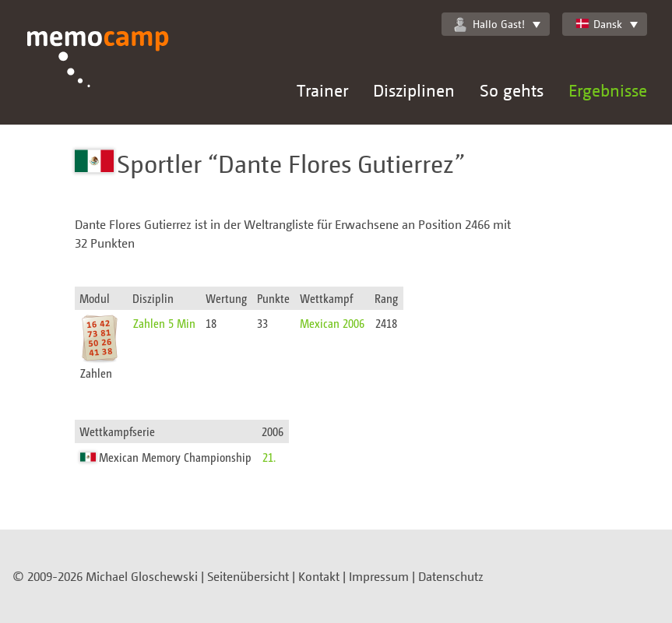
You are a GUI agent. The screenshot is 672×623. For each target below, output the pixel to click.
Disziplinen (414, 90)
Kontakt (319, 576)
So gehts (512, 90)
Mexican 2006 (332, 323)
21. (269, 457)
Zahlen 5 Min (164, 323)
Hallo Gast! (489, 24)
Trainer (322, 90)
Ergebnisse (608, 90)
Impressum (379, 576)
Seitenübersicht (248, 576)
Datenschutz (451, 576)
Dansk (598, 24)
